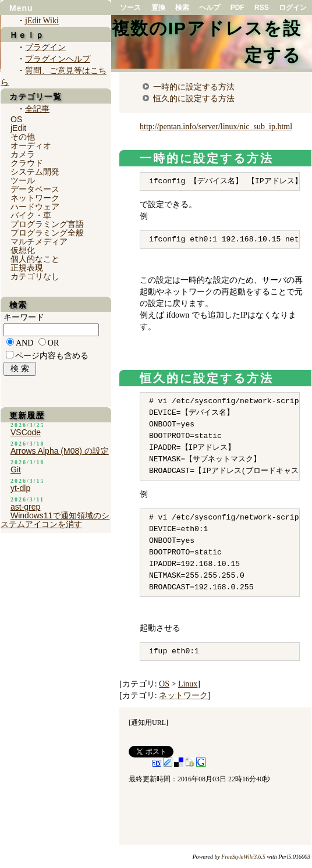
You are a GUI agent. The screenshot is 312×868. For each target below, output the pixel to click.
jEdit (18, 128)
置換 (158, 8)
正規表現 (27, 268)
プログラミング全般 (47, 233)
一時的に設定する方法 (194, 87)
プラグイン (45, 47)
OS (164, 684)
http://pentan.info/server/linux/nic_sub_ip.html (216, 127)
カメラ (23, 154)
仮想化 (23, 250)
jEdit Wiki (42, 21)
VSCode (26, 432)
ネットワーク (183, 696)
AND (24, 343)
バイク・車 (31, 215)
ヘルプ (210, 8)
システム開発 (35, 172)
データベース (35, 189)
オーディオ (31, 145)
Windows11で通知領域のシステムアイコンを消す (55, 520)
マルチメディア (39, 241)
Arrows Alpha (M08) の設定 (60, 451)
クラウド (27, 163)
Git (16, 469)
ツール (23, 180)
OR (53, 343)
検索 (182, 8)
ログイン (293, 8)
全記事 (37, 109)
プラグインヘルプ (58, 59)
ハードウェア (35, 207)
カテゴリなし (35, 276)
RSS (262, 8)
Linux (188, 684)
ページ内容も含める (52, 356)
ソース (130, 8)
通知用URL (148, 723)
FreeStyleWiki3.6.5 (243, 857)
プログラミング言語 (47, 224)
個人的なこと (35, 259)
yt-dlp (20, 488)
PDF (237, 8)
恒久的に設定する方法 (194, 98)
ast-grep (25, 507)
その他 (23, 137)
